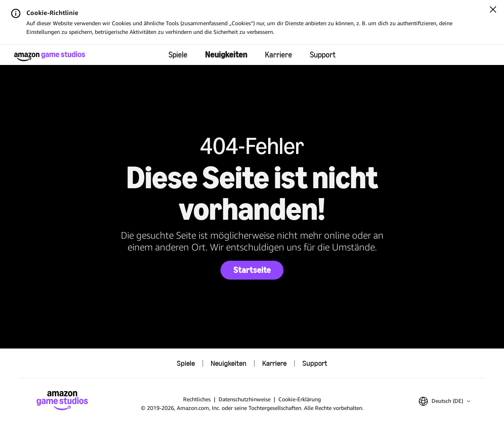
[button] (444, 401)
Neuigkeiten (226, 55)
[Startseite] (50, 56)
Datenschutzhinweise (245, 399)
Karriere (279, 55)
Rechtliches (197, 399)
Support (323, 55)
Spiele (178, 55)
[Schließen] (493, 10)
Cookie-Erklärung (300, 399)
